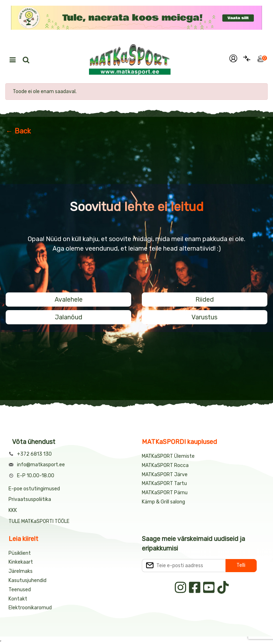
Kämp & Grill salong (163, 502)
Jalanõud (69, 317)
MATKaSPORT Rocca (165, 465)
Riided (205, 300)
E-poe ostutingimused (34, 489)
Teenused (20, 590)
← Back (18, 131)
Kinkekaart (21, 562)
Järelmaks (21, 571)
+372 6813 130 (34, 454)
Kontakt (18, 599)
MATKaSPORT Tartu (164, 483)
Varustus (204, 317)
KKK (13, 510)
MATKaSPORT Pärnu (165, 493)
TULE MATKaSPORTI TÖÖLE (39, 521)
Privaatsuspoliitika (30, 499)
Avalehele (69, 300)
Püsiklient (20, 553)
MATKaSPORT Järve (165, 475)
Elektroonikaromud (30, 608)
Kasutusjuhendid (27, 580)
